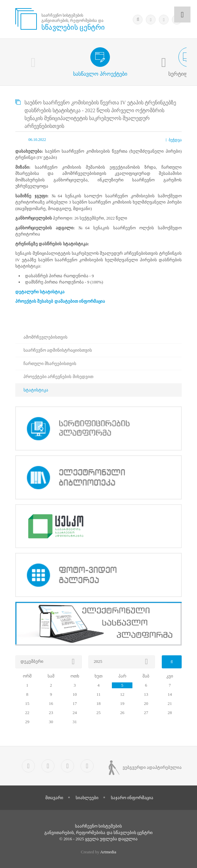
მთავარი (54, 798)
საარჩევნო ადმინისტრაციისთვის (58, 350)
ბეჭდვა (174, 140)
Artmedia (108, 852)
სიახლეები (87, 798)
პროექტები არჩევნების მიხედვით (58, 377)
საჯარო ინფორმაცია (132, 798)
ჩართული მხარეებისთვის (50, 364)
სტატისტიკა (36, 390)
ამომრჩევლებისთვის (45, 337)
